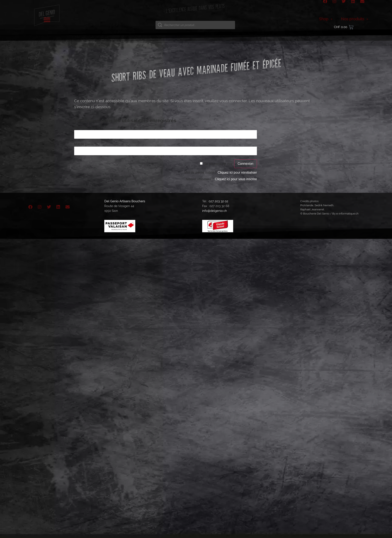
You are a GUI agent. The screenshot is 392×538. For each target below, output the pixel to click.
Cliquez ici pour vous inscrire (236, 179)
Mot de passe (84, 144)
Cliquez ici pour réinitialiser (237, 172)
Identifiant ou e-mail (89, 128)
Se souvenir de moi (218, 164)
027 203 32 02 (218, 201)
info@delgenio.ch (215, 211)
